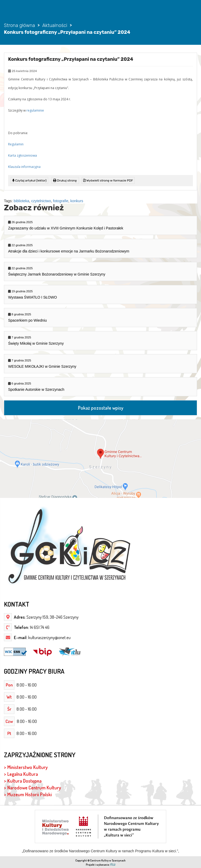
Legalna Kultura (23, 774)
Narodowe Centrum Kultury (34, 787)
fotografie (61, 201)
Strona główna (19, 25)
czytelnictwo (41, 201)
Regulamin (16, 144)
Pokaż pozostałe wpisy (101, 408)
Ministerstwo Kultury (27, 767)
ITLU (113, 865)
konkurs (77, 201)
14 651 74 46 (39, 627)
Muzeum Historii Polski (30, 794)
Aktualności (55, 25)
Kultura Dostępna (24, 781)
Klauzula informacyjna (24, 167)
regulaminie (35, 110)
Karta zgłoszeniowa (23, 155)
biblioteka (21, 201)
